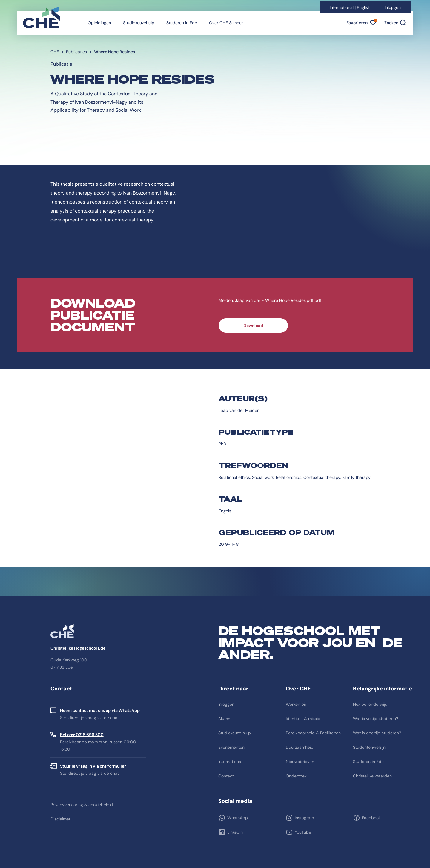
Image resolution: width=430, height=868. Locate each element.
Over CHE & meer (226, 23)
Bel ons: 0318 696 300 (82, 735)
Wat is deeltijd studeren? (377, 733)
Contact (226, 776)
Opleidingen (99, 23)
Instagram (304, 818)
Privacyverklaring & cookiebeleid (82, 805)
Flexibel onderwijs (370, 704)
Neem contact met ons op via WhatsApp (100, 710)
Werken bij (296, 704)
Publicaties (76, 52)
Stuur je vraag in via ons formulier (93, 766)
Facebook (371, 818)
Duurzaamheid (300, 747)
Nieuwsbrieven (300, 762)
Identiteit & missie (303, 719)
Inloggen (393, 7)
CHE (55, 52)
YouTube (303, 832)
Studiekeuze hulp (235, 733)
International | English (350, 7)
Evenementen (231, 747)
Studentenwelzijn (369, 747)
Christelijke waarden (372, 776)
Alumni (225, 719)
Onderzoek (296, 776)
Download (253, 325)
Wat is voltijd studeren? (376, 719)
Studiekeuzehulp (139, 23)
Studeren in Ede (182, 23)
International (230, 762)
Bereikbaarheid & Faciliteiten (313, 733)
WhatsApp (238, 818)
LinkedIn (235, 832)
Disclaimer (60, 819)
